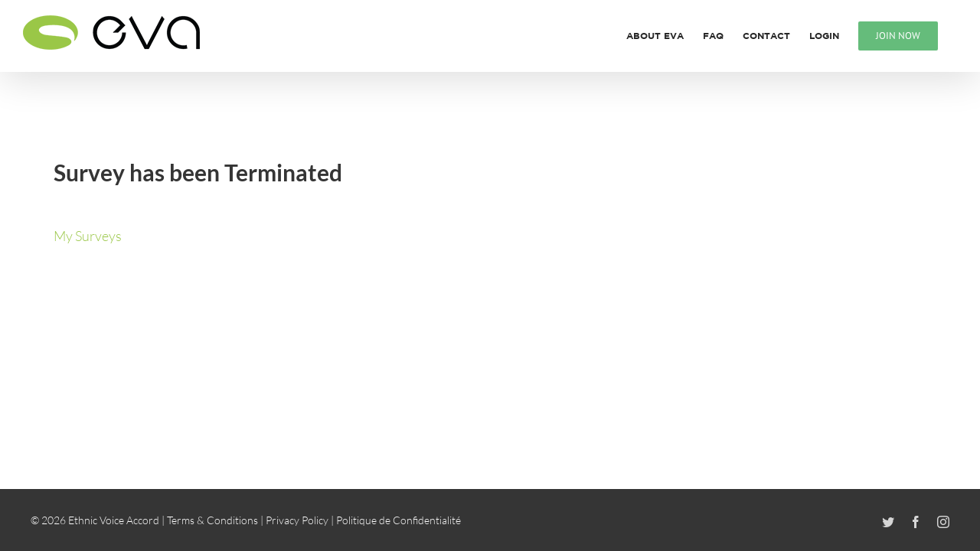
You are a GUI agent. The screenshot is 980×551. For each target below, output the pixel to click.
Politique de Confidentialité (399, 520)
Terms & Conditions (212, 520)
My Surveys (88, 236)
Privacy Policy (297, 520)
